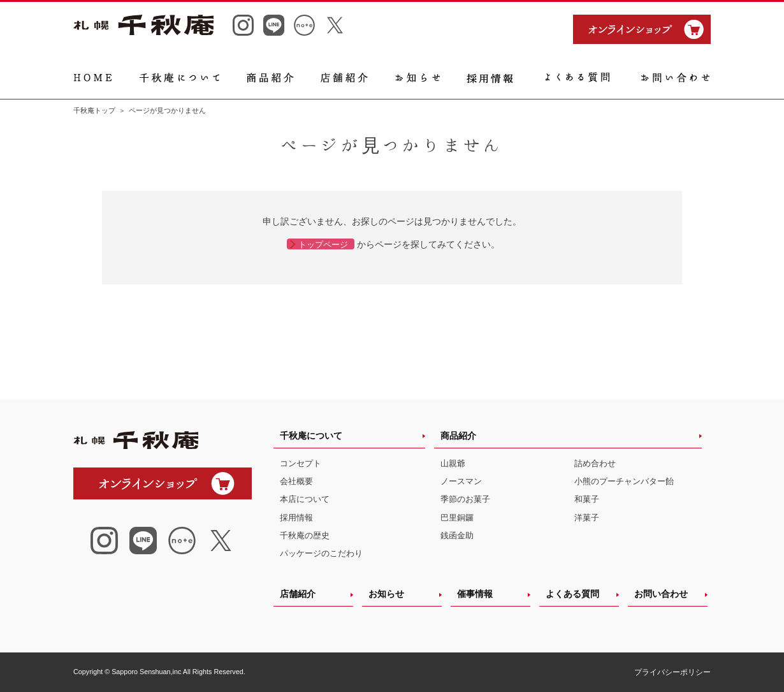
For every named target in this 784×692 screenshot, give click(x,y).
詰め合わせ (595, 463)
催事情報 (475, 594)
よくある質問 (572, 594)
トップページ (323, 245)
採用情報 (296, 518)
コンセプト (301, 463)
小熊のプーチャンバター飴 (624, 481)
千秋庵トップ (94, 110)
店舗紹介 (298, 594)
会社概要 (296, 481)
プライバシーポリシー (672, 672)
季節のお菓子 (465, 499)
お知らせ (386, 594)
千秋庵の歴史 (305, 535)
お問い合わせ (661, 594)
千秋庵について (311, 436)
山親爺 (453, 463)
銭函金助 (457, 535)
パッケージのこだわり (321, 553)
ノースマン (461, 481)
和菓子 (587, 499)
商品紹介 (458, 436)
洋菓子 (587, 518)
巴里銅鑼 (457, 518)
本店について (305, 499)
